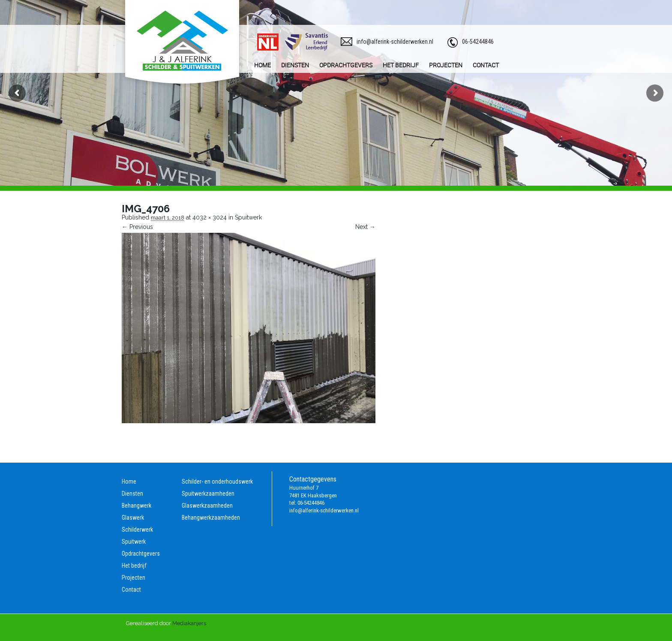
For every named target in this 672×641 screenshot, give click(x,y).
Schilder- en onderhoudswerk (217, 482)
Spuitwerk (248, 217)
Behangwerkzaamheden (211, 518)
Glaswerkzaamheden (207, 506)
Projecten (133, 578)
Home (129, 482)
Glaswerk (133, 518)
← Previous (137, 227)
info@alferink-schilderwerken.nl (395, 42)
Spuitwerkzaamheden (208, 494)
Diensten (132, 494)
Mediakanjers (189, 623)
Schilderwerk (137, 530)
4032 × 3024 (210, 217)
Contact (131, 590)
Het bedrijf (134, 566)
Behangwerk (136, 506)
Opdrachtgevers (141, 554)
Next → (365, 227)
